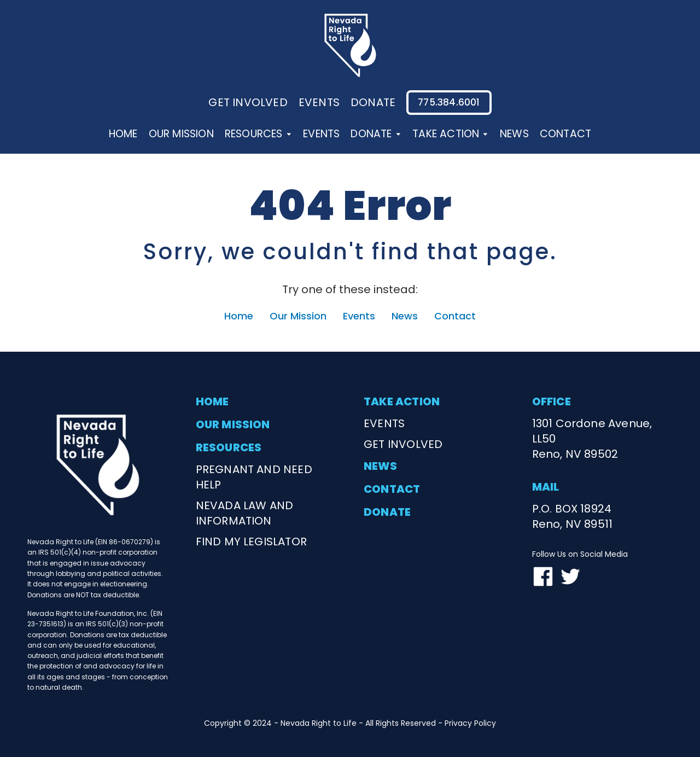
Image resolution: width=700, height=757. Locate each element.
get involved (403, 444)
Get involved (248, 102)
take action (402, 401)
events (319, 102)
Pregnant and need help (254, 477)
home (212, 401)
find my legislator (252, 541)
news (381, 466)
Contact (565, 134)
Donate (376, 134)
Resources (258, 134)
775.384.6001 (449, 102)
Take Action (451, 134)
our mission (233, 424)
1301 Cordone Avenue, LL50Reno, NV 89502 (592, 439)
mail (546, 487)
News (514, 134)
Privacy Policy (470, 723)
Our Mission (181, 134)
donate (373, 102)
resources (229, 447)
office (552, 401)
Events (321, 134)
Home (123, 134)
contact (392, 489)
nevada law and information (245, 513)
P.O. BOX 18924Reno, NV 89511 (573, 516)
